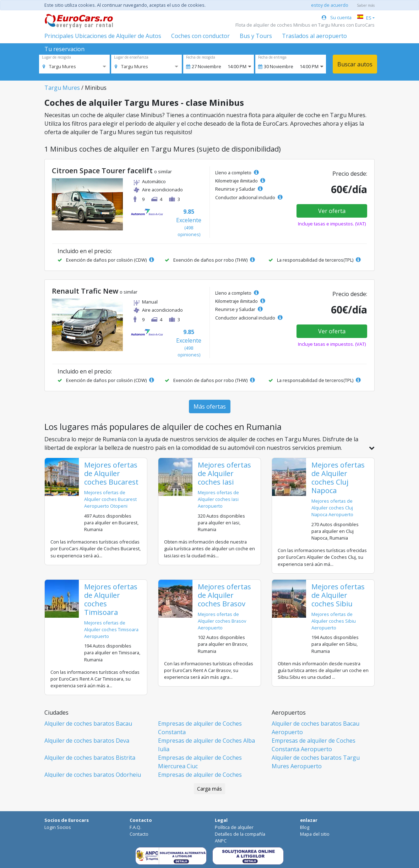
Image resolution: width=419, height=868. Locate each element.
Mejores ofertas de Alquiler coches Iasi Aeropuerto (218, 499)
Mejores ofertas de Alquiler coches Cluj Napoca (338, 478)
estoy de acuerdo (330, 5)
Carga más (209, 789)
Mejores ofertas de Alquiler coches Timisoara (111, 599)
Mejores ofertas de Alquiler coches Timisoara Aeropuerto (111, 629)
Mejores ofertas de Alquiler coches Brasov (224, 595)
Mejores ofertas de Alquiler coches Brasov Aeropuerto (222, 621)
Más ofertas (210, 406)
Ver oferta (332, 211)
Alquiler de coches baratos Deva (87, 741)
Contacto (139, 834)
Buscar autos (355, 64)
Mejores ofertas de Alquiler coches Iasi (224, 473)
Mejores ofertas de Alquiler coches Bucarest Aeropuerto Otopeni (110, 499)
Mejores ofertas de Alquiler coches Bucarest (111, 473)
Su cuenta (337, 17)
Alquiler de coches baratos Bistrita (90, 758)
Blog (305, 827)
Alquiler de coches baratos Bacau (88, 724)
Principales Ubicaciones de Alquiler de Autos (103, 36)
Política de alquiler (234, 827)
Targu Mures (62, 88)
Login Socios (58, 827)
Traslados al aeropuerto (314, 36)
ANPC (221, 841)
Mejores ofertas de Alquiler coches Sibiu (338, 595)
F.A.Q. (135, 827)
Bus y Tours (256, 36)
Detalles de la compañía (240, 834)
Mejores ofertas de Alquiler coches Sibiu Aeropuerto (334, 621)
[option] (59, 66)
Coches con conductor (200, 36)
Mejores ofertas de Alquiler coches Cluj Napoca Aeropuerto (332, 508)
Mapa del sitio (315, 834)
